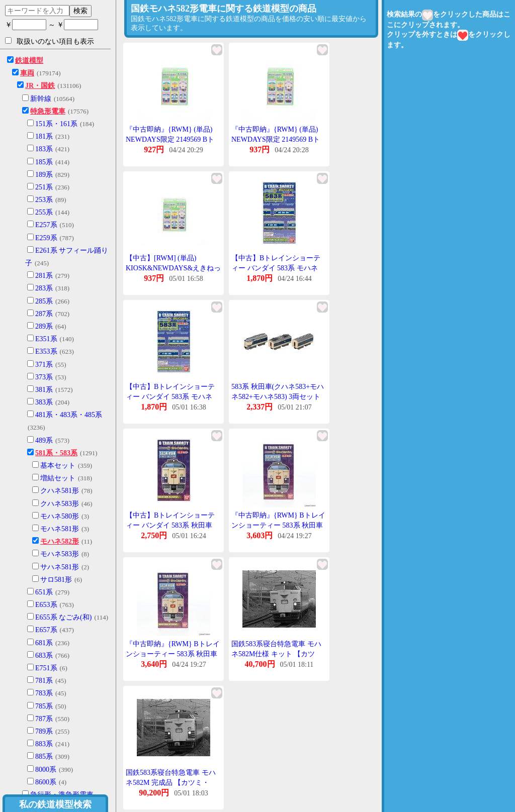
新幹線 (41, 99)
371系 (44, 365)
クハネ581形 (60, 491)
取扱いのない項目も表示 (50, 41)
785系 (44, 706)
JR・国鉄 (40, 86)
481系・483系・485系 (69, 415)
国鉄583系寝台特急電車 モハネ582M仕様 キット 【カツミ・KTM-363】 (276, 654)
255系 (44, 212)
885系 (44, 756)
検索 (80, 11)
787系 (44, 719)
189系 (44, 175)
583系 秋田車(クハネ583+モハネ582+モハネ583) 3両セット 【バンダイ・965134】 (278, 396)
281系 (44, 276)
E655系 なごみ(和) (63, 617)
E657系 (46, 630)
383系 (44, 402)
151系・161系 (56, 124)
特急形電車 (48, 111)
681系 (44, 643)
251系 (44, 187)
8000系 (46, 770)
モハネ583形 (60, 554)
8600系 (46, 782)
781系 (44, 681)
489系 (44, 440)
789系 (44, 731)
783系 (44, 693)
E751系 (46, 668)
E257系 (46, 225)
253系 (44, 200)
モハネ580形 (60, 516)
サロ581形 (56, 580)
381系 (44, 390)
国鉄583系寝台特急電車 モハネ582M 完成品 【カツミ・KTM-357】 (171, 782)
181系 (44, 136)
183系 (44, 149)
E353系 (46, 351)
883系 (44, 744)
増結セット (58, 478)
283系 (44, 288)
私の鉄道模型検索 (55, 804)
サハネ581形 (60, 567)
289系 (44, 326)
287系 (44, 314)
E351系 (46, 339)
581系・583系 (56, 453)
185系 (44, 162)
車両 (27, 73)
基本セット (58, 466)
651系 (44, 592)
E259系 (46, 238)
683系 (44, 655)
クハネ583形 (60, 504)
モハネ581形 (60, 529)
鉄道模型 (29, 61)
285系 (44, 301)
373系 (44, 377)
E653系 (46, 605)
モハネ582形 (60, 541)
